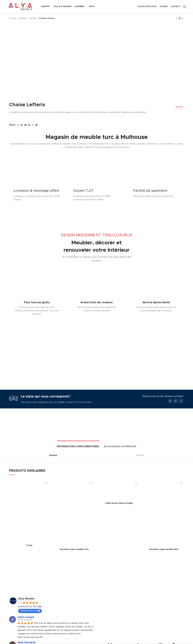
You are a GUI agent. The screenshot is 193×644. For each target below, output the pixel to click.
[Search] (185, 7)
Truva (29, 552)
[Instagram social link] (176, 407)
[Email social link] (25, 125)
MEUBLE (23, 18)
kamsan (179, 107)
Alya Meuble (26, 605)
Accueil (13, 18)
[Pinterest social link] (29, 125)
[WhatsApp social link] (33, 125)
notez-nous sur (30, 617)
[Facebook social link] (18, 125)
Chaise (33, 18)
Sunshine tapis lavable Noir (164, 556)
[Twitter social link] (22, 125)
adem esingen (26, 623)
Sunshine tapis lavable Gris (74, 556)
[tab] (78, 451)
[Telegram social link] (37, 125)
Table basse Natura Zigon (119, 510)
